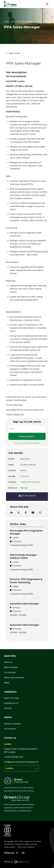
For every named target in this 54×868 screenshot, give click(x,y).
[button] (47, 4)
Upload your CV (11, 703)
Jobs (13, 21)
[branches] (21, 768)
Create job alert (26, 436)
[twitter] (17, 853)
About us (8, 662)
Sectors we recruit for (14, 678)
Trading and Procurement (30, 482)
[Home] (10, 4)
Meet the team (11, 667)
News (7, 683)
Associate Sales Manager (25, 604)
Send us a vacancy (12, 724)
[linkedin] (23, 853)
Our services (10, 672)
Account (8, 708)
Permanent (24, 476)
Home (6, 21)
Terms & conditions (33, 443)
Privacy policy (9, 847)
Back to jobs (14, 53)
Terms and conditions (26, 847)
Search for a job (11, 698)
